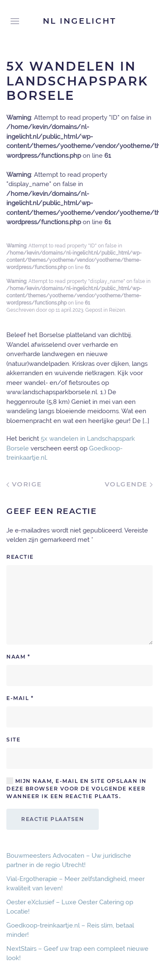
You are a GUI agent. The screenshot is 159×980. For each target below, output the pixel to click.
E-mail (20, 698)
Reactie (20, 557)
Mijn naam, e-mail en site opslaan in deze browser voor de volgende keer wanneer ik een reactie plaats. (77, 788)
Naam (18, 657)
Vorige (24, 484)
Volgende (129, 484)
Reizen (117, 310)
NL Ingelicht (79, 21)
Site (13, 740)
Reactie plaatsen (53, 819)
